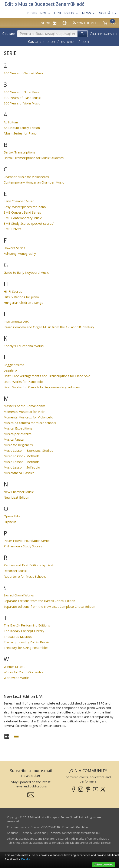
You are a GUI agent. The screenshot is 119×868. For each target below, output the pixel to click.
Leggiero (10, 370)
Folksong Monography (20, 253)
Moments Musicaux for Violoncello (28, 417)
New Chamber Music (19, 492)
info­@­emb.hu (79, 827)
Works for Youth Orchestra (23, 672)
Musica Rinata (14, 439)
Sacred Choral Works (19, 595)
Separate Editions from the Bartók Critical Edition (39, 601)
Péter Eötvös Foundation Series (27, 541)
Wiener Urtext (14, 667)
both (85, 42)
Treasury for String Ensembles (26, 648)
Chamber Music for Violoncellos (26, 177)
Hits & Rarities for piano (21, 297)
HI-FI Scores (13, 291)
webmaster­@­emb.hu (86, 833)
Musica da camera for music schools (30, 423)
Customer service (18, 827)
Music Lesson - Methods (22, 456)
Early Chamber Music (19, 201)
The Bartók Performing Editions (27, 625)
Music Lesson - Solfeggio (22, 467)
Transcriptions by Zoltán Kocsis (27, 642)
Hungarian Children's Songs (23, 302)
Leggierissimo (14, 365)
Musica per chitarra (18, 434)
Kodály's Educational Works (24, 346)
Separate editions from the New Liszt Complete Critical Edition (49, 606)
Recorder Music (15, 571)
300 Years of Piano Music (22, 98)
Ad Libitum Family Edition (22, 128)
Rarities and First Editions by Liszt (29, 565)
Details (26, 859)
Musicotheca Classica (19, 473)
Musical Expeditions (18, 428)
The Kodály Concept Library (24, 631)
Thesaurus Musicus (18, 637)
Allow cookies (104, 864)
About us (13, 833)
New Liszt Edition (16, 497)
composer (48, 42)
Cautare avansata (103, 34)
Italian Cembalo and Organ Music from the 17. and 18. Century (49, 327)
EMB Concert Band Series (22, 212)
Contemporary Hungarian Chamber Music (34, 182)
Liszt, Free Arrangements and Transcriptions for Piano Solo (47, 376)
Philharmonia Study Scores (23, 546)
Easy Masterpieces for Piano (25, 207)
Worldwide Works (17, 678)
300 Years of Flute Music (22, 92)
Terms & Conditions (34, 833)
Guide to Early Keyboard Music (26, 272)
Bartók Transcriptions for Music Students (34, 158)
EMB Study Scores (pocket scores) (29, 223)
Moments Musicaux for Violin (24, 412)
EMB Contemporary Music (23, 218)
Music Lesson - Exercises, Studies (28, 450)
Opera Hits (12, 516)
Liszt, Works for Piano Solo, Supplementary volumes (42, 387)
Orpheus (10, 522)
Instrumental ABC (16, 321)
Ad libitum (11, 122)
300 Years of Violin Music (22, 103)
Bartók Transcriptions (19, 152)
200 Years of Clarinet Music (24, 73)
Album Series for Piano (20, 133)
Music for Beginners (18, 445)
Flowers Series (14, 248)
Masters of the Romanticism (24, 406)
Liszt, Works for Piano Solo (23, 382)
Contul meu (85, 23)
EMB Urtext (12, 229)
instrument (69, 42)
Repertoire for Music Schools (25, 576)
